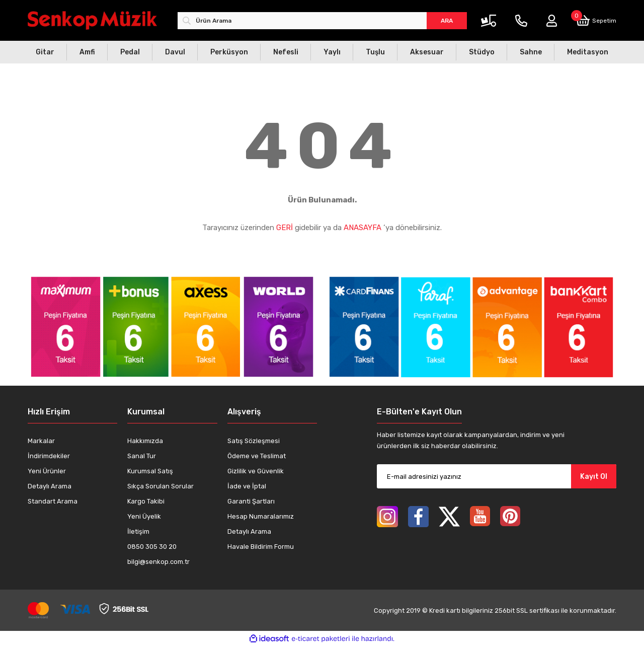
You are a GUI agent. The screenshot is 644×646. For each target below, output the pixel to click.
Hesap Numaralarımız (261, 516)
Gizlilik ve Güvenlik (256, 471)
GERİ (285, 228)
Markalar (41, 441)
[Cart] (596, 20)
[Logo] (92, 20)
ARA (447, 21)
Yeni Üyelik (144, 516)
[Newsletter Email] (497, 476)
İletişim (138, 531)
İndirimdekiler (49, 456)
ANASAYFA (363, 228)
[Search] (322, 21)
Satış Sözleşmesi (254, 441)
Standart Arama (53, 501)
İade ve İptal (247, 486)
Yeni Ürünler (47, 471)
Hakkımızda (145, 441)
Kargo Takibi (146, 501)
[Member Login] (552, 21)
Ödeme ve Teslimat (257, 456)
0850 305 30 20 (152, 547)
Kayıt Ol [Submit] (594, 477)
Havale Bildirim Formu (261, 547)
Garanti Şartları (251, 501)
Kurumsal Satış (150, 471)
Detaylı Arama (50, 486)
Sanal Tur (142, 456)
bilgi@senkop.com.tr (158, 562)
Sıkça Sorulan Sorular (160, 486)
